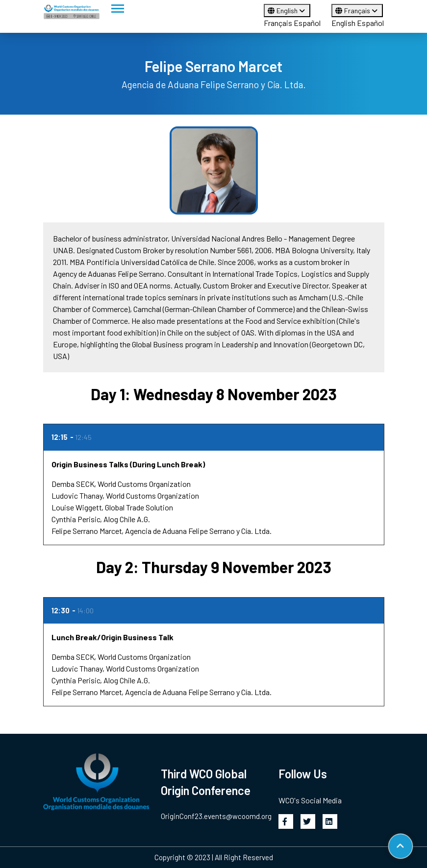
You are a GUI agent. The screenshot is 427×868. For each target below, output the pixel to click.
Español (307, 23)
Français (278, 23)
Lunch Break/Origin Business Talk (113, 637)
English (287, 11)
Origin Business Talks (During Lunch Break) (128, 464)
